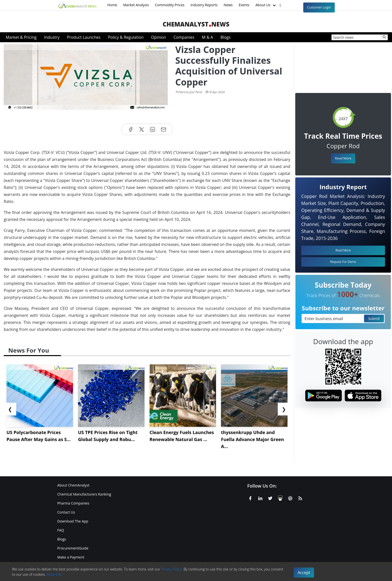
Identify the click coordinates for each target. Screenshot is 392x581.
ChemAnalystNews (196, 24)
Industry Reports (204, 5)
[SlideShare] (280, 498)
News (228, 5)
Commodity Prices (169, 5)
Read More (343, 158)
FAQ (61, 530)
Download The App (73, 521)
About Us (266, 5)
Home (112, 5)
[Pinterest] (290, 498)
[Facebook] (250, 498)
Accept (304, 573)
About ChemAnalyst (73, 485)
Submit (374, 318)
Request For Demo (343, 262)
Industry (52, 37)
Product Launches (84, 37)
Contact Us (66, 512)
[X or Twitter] (270, 498)
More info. (54, 574)
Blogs (225, 37)
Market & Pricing (21, 37)
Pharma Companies (73, 503)
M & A (207, 37)
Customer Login (319, 7)
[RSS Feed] (300, 498)
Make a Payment (71, 557)
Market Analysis (136, 5)
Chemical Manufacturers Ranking (84, 494)
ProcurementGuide (73, 548)
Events (244, 5)
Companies (184, 37)
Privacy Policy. (172, 569)
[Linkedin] (260, 498)
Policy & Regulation (126, 37)
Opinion (158, 37)
